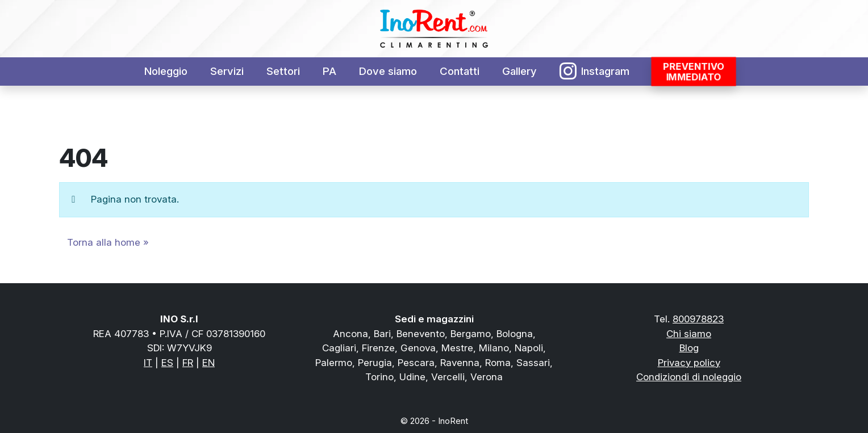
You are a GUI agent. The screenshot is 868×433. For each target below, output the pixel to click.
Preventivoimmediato (694, 72)
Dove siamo (388, 71)
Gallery (519, 71)
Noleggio (166, 71)
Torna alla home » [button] (108, 242)
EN (208, 363)
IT (148, 363)
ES (167, 363)
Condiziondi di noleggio (689, 377)
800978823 (698, 319)
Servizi (227, 71)
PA (329, 71)
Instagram (595, 72)
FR (188, 363)
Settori (283, 71)
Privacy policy (689, 363)
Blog (689, 348)
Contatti (460, 71)
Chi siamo (689, 334)
